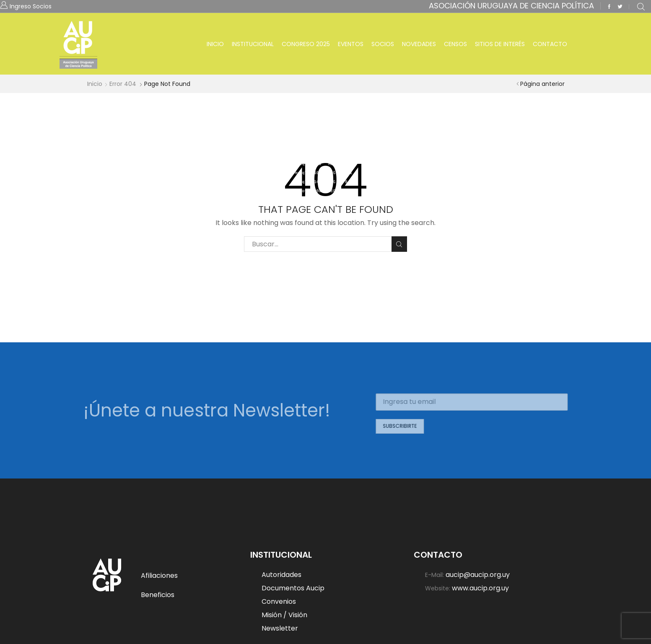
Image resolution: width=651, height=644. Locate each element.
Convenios (279, 601)
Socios (383, 44)
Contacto (550, 44)
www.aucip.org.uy (480, 588)
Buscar (399, 244)
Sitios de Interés (500, 44)
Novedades (419, 44)
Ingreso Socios (31, 6)
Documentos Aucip (293, 588)
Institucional (253, 44)
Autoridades (281, 575)
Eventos (351, 44)
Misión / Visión (284, 615)
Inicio (215, 44)
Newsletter (280, 628)
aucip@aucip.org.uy (478, 575)
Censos (455, 44)
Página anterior (542, 84)
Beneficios (158, 595)
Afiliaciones (159, 575)
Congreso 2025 (306, 44)
